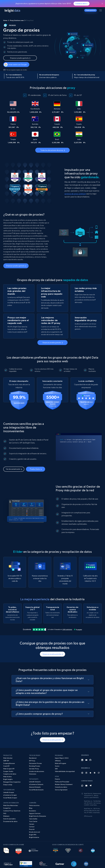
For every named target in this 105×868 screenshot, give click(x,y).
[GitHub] (90, 747)
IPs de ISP (78, 95)
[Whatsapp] (82, 772)
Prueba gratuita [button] (91, 10)
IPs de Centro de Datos (57, 95)
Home (5, 20)
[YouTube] (86, 747)
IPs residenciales (34, 95)
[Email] (86, 772)
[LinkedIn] (82, 747)
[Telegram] (90, 772)
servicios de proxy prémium (75, 178)
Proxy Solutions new (17, 20)
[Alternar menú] (101, 11)
